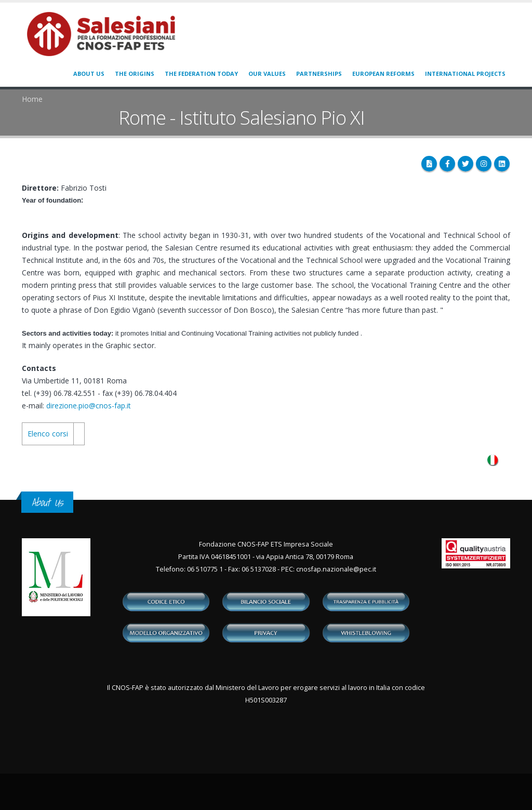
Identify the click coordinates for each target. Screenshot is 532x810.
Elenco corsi (48, 434)
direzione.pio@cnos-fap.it (89, 406)
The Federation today (201, 74)
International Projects (465, 74)
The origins (135, 74)
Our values (267, 74)
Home (32, 99)
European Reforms (383, 74)
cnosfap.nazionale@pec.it (336, 569)
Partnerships (319, 74)
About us (89, 74)
